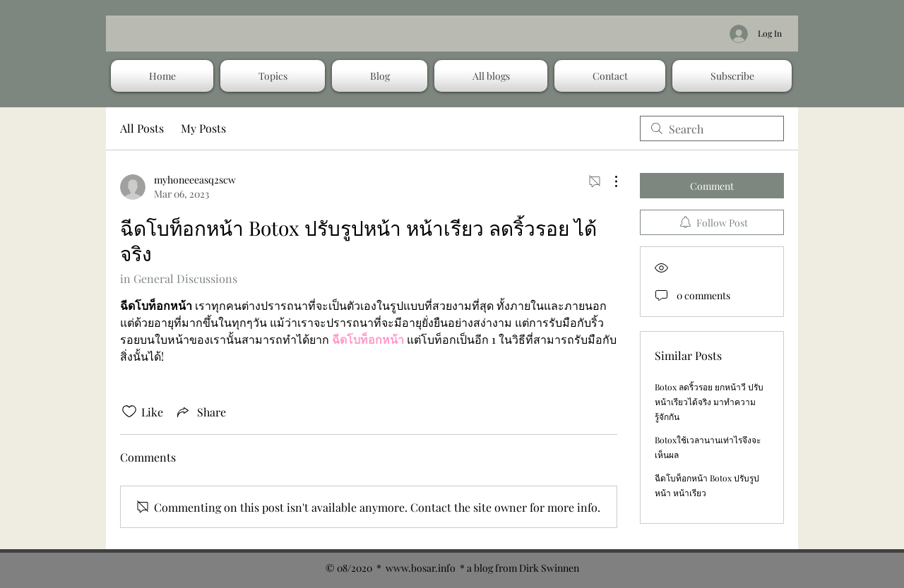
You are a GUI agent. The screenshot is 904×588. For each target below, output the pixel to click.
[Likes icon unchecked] (129, 412)
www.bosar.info (421, 568)
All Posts (142, 128)
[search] (712, 128)
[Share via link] (200, 412)
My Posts (203, 128)
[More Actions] (609, 181)
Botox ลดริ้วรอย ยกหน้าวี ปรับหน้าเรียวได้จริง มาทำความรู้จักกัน (709, 402)
